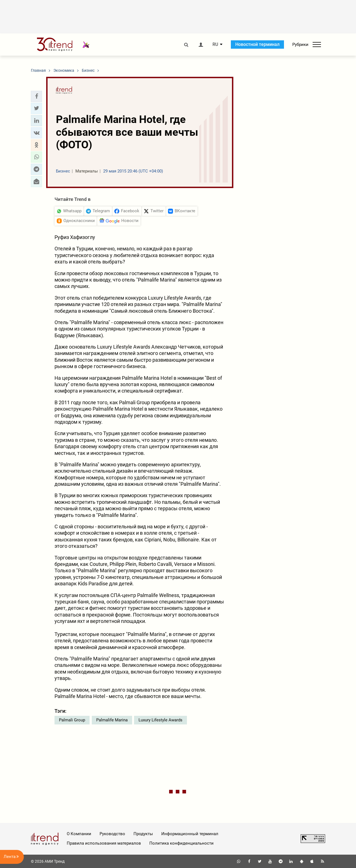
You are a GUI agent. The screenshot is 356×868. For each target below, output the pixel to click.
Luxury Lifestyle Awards (160, 720)
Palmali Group (72, 720)
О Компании (79, 834)
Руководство (112, 834)
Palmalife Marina (112, 720)
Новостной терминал (257, 44)
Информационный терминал (190, 834)
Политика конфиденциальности (181, 843)
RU (215, 45)
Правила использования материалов (104, 843)
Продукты (143, 834)
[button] (36, 96)
